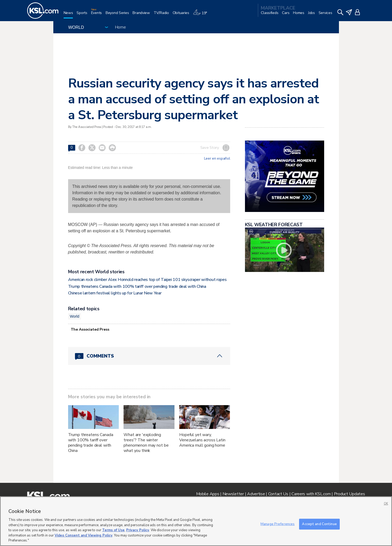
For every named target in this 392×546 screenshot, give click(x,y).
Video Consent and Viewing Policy (84, 535)
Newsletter (233, 494)
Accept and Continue (319, 524)
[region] (196, 521)
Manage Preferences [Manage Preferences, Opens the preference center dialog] (278, 524)
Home (121, 27)
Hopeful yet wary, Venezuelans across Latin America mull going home (202, 440)
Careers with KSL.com (311, 494)
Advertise (256, 494)
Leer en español (217, 159)
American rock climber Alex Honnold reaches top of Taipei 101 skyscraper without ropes (147, 280)
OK (386, 504)
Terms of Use (113, 530)
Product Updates (350, 494)
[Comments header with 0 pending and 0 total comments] (149, 356)
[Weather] (202, 15)
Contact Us (278, 494)
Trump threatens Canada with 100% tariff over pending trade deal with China (137, 286)
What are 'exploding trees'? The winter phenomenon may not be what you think (146, 443)
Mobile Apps (208, 494)
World (75, 316)
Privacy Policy (138, 530)
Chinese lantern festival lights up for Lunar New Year (115, 293)
